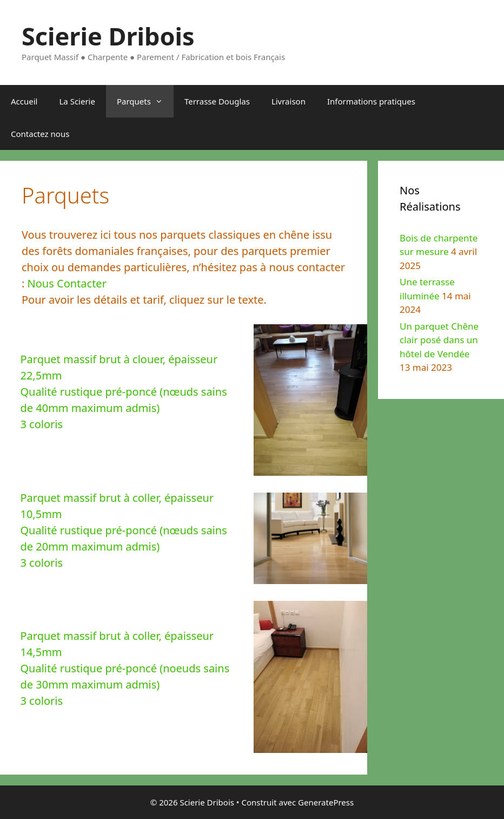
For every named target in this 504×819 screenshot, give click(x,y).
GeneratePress (326, 802)
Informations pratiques (371, 101)
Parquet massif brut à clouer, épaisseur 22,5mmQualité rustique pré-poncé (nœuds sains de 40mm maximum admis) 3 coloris (123, 392)
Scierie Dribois (108, 36)
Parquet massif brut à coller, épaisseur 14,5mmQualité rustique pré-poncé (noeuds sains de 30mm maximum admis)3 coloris (125, 668)
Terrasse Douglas (217, 101)
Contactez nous (40, 134)
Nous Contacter (67, 283)
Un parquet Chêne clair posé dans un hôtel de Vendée (439, 340)
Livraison (289, 101)
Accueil (24, 101)
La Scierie (77, 101)
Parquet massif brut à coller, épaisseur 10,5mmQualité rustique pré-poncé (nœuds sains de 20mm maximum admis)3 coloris (123, 530)
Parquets (145, 101)
